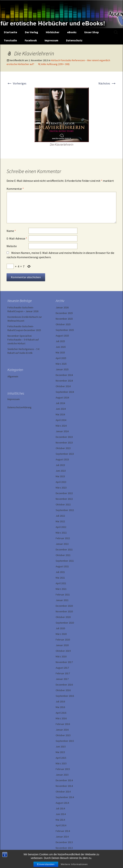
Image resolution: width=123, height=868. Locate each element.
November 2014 (64, 786)
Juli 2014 (60, 808)
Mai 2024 (60, 414)
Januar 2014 (62, 837)
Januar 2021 (62, 600)
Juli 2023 (60, 465)
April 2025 (61, 358)
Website (12, 246)
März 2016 (61, 718)
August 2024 (62, 398)
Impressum (51, 40)
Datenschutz (74, 40)
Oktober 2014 (63, 792)
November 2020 (64, 611)
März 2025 (61, 364)
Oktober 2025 (63, 324)
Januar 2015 (62, 775)
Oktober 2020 (63, 617)
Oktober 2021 (63, 555)
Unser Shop (92, 32)
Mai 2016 (60, 707)
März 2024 (61, 426)
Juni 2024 (61, 409)
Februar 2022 (63, 538)
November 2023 (64, 443)
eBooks (72, 32)
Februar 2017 (63, 673)
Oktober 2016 (63, 690)
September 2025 (65, 330)
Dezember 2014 (64, 780)
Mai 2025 (60, 352)
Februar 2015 (63, 769)
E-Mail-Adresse (17, 238)
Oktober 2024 (63, 386)
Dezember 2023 (64, 437)
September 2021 (65, 561)
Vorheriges (16, 83)
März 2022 (61, 533)
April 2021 (61, 583)
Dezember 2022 (64, 493)
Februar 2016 (63, 724)
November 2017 (64, 662)
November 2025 (64, 319)
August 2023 (62, 459)
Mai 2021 (60, 578)
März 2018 (61, 656)
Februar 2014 (63, 831)
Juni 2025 (61, 347)
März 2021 (61, 589)
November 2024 (64, 381)
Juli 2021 (60, 572)
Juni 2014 (61, 814)
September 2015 (65, 741)
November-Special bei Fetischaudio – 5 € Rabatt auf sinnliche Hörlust (23, 340)
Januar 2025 (62, 369)
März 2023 (61, 488)
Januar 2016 (62, 730)
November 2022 (64, 499)
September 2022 (65, 510)
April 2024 (61, 420)
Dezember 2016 (64, 685)
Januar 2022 (62, 544)
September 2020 (65, 623)
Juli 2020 (60, 628)
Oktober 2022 (63, 504)
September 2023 (65, 454)
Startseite (10, 32)
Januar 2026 (62, 307)
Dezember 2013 (64, 842)
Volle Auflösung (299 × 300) (55, 64)
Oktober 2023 (63, 448)
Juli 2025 (60, 341)
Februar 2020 (63, 640)
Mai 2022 (60, 521)
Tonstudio (10, 40)
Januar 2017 (62, 679)
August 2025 (62, 336)
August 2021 (62, 566)
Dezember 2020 (64, 606)
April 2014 (61, 825)
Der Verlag (31, 32)
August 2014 (62, 803)
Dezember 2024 (64, 375)
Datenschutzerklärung (19, 407)
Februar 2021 (63, 595)
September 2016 (65, 696)
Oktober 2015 (63, 735)
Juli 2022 (60, 516)
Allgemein (13, 376)
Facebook (31, 40)
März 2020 (61, 634)
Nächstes (107, 83)
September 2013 (65, 853)
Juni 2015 (61, 747)
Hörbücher (53, 32)
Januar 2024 (62, 431)
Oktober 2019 (63, 651)
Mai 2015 (60, 752)
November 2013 (64, 848)
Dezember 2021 (64, 549)
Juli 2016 (60, 701)
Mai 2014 (60, 820)
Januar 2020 (62, 645)
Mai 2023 (60, 476)
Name (11, 231)
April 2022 (61, 527)
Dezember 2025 (64, 313)
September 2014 (65, 797)
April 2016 (61, 713)
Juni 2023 (61, 471)
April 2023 (61, 482)
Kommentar (15, 189)
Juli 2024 (60, 403)
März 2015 (61, 763)
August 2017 (62, 668)
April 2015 (61, 758)
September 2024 (65, 392)
